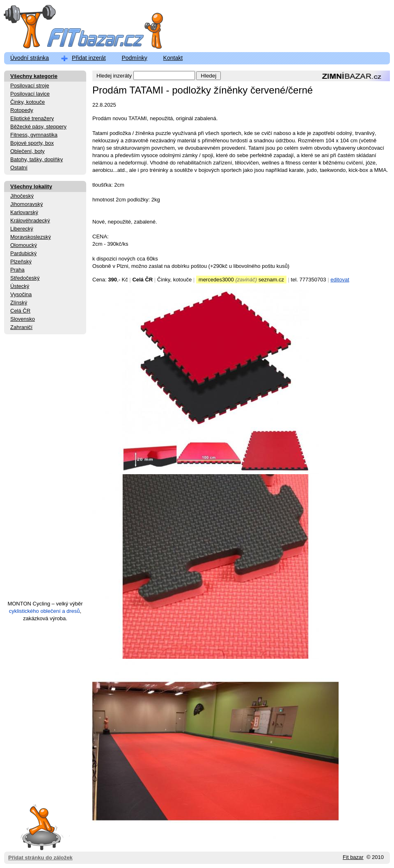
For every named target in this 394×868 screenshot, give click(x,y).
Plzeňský (21, 262)
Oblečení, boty (27, 151)
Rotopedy (22, 110)
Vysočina (21, 294)
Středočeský (25, 278)
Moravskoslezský (31, 237)
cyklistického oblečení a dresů (45, 611)
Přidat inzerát (89, 58)
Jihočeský (22, 196)
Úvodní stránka (30, 58)
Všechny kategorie (34, 76)
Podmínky (134, 58)
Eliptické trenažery (32, 118)
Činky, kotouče (27, 102)
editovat (340, 280)
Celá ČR (20, 311)
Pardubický (23, 253)
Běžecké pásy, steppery (38, 127)
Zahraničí (21, 327)
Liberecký (22, 229)
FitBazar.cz (76, 29)
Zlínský (19, 303)
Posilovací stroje (30, 86)
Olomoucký (24, 245)
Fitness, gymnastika (34, 135)
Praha (17, 270)
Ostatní (19, 168)
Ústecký (20, 286)
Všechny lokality (31, 186)
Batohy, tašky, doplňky (37, 159)
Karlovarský (24, 212)
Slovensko (23, 319)
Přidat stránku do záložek (40, 827)
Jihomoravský (26, 204)
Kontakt (173, 58)
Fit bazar (353, 857)
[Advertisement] (45, 471)
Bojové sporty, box (32, 143)
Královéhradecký (30, 220)
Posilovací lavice (30, 94)
